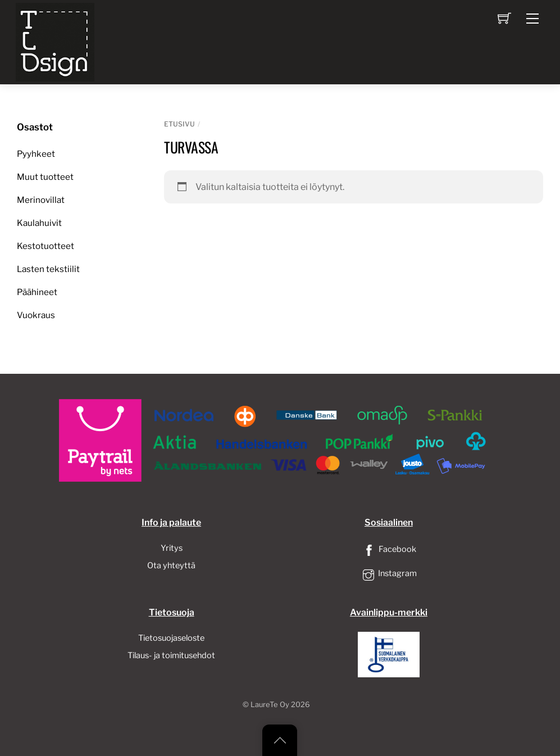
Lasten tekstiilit (48, 269)
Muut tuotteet (45, 177)
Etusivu (179, 124)
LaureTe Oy (270, 705)
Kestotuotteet (45, 246)
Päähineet (37, 292)
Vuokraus (36, 315)
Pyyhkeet (36, 154)
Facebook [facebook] (389, 549)
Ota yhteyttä (171, 565)
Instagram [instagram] (389, 573)
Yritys (172, 548)
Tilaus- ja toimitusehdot (171, 655)
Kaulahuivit (39, 223)
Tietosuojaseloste (171, 638)
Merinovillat (41, 200)
